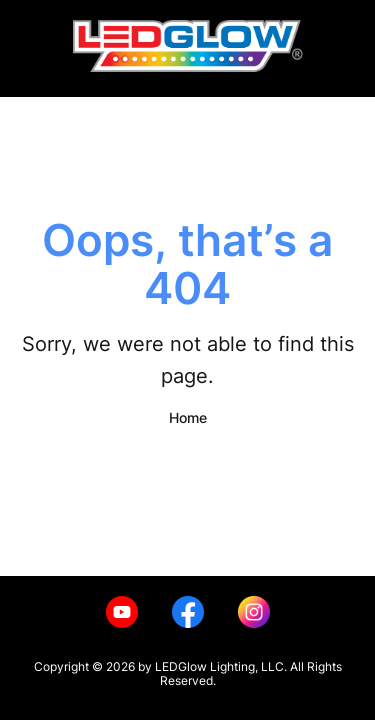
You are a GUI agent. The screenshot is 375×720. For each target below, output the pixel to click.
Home (188, 417)
